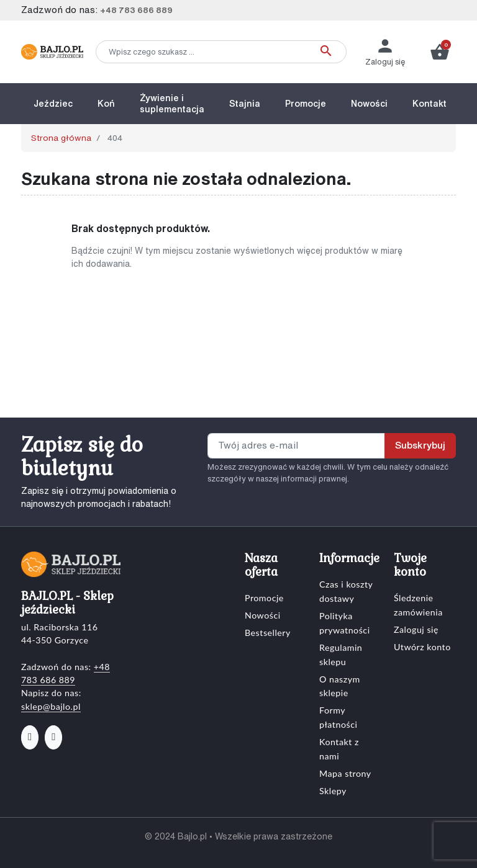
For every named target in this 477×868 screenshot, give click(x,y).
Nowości (263, 615)
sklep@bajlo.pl (51, 706)
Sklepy (333, 791)
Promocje (264, 598)
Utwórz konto (422, 647)
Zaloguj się (416, 629)
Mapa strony (345, 773)
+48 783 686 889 (136, 10)
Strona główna (61, 138)
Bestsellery (268, 633)
